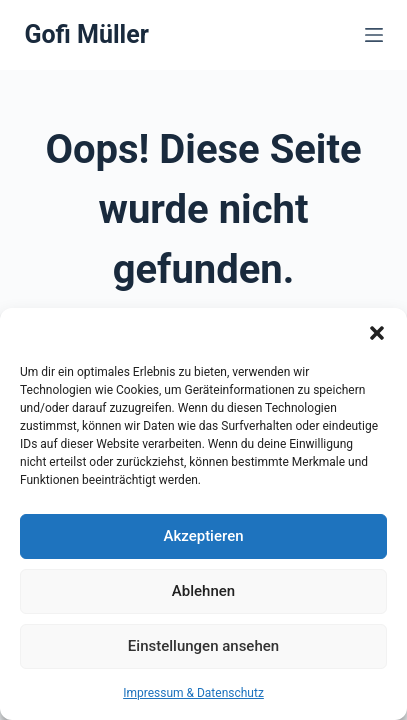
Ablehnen (203, 591)
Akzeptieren (203, 536)
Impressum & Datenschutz (193, 693)
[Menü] (374, 35)
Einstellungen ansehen (203, 646)
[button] (377, 333)
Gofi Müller (86, 34)
